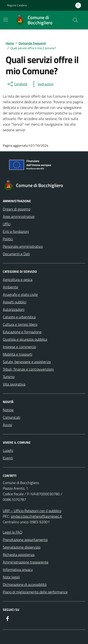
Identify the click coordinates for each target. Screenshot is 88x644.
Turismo (9, 377)
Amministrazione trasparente (26, 562)
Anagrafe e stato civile (20, 294)
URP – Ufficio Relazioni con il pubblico (32, 511)
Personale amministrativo (23, 246)
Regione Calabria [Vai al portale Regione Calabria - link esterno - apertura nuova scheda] (17, 5)
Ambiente (10, 287)
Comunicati (11, 417)
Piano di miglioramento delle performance (35, 592)
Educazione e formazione (22, 332)
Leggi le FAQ (13, 532)
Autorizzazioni (14, 309)
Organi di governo (17, 209)
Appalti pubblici (15, 302)
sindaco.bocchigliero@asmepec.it (36, 516)
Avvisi (7, 425)
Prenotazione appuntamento (25, 540)
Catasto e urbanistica (19, 317)
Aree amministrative (19, 216)
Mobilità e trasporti (17, 354)
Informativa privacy (18, 570)
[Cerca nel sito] (75, 20)
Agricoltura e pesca (18, 280)
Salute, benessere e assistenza (27, 362)
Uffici (7, 224)
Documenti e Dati (16, 254)
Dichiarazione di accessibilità (25, 584)
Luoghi (8, 450)
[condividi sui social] (17, 84)
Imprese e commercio (19, 347)
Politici (8, 239)
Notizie (8, 410)
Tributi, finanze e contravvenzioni (28, 369)
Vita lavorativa (14, 384)
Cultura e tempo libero (20, 324)
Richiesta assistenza (19, 555)
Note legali (11, 577)
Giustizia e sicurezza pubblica (25, 339)
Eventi (8, 458)
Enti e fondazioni (16, 231)
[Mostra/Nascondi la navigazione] (6, 20)
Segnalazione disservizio (22, 547)
